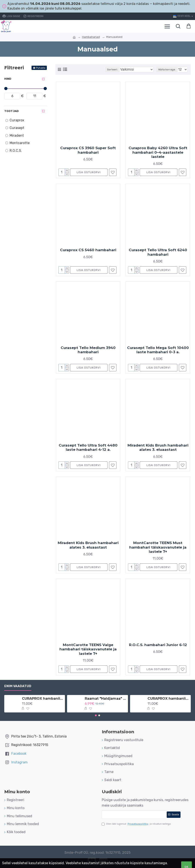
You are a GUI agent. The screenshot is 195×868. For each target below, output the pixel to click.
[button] (96, 715)
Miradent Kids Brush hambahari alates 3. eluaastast (158, 447)
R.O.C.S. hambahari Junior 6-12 (158, 645)
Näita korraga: (167, 69)
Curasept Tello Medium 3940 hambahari (88, 350)
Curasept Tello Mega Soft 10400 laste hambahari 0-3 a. (158, 350)
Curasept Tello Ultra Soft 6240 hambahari (158, 252)
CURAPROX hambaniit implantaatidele (168, 699)
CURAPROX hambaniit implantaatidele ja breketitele (43, 699)
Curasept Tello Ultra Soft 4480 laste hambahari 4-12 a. (88, 447)
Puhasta (41, 68)
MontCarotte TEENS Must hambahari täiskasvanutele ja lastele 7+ (158, 547)
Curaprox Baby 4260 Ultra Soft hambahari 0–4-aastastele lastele (158, 152)
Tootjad (11, 111)
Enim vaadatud (18, 686)
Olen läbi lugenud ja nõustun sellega (136, 824)
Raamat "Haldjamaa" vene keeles (105, 699)
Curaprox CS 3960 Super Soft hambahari (88, 150)
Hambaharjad (91, 37)
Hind (8, 79)
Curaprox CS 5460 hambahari (88, 250)
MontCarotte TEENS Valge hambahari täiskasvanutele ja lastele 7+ (88, 649)
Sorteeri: (112, 69)
